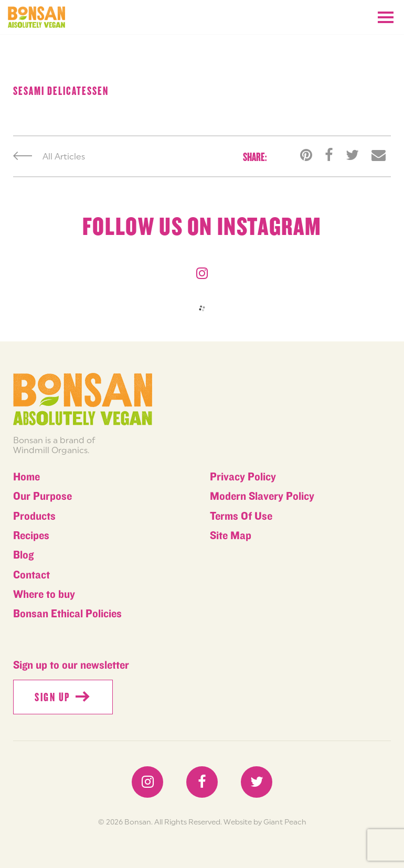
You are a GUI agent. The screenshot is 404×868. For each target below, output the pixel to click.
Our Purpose (42, 496)
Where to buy (44, 594)
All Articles (49, 156)
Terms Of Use (241, 516)
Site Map (231, 536)
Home (26, 477)
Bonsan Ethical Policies (67, 614)
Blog (23, 555)
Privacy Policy (243, 477)
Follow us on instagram (202, 227)
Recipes (31, 536)
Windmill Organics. (51, 450)
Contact (31, 575)
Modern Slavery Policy (262, 496)
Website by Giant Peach (265, 822)
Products (34, 516)
